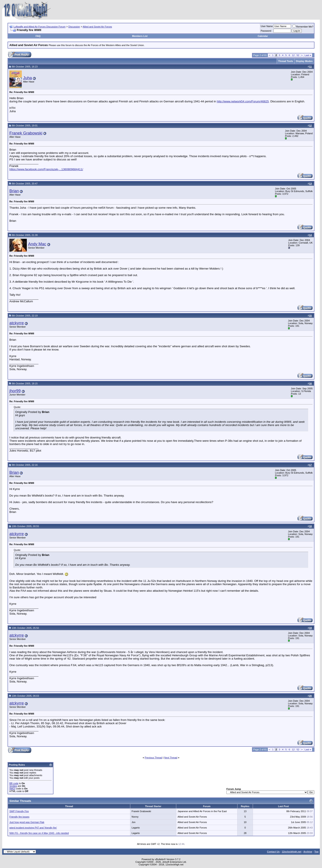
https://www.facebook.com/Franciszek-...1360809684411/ (46, 169)
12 (293, 55)
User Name (267, 26)
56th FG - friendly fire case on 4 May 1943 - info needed (39, 833)
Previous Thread (153, 758)
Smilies (13, 786)
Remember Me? (303, 27)
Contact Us (273, 852)
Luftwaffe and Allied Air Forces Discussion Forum (40, 27)
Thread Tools (286, 61)
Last (308, 55)
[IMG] (12, 789)
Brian (14, 191)
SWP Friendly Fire (19, 811)
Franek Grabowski (26, 133)
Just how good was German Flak (27, 822)
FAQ (38, 36)
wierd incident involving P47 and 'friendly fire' (33, 828)
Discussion (74, 27)
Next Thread (171, 758)
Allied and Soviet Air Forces (97, 27)
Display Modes (304, 61)
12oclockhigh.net (291, 852)
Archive (308, 852)
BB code (14, 783)
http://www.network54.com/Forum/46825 (243, 101)
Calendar (263, 36)
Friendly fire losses (19, 817)
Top (316, 852)
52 (298, 55)
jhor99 (15, 391)
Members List (140, 36)
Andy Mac (37, 244)
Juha (27, 78)
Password (266, 31)
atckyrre (17, 323)
